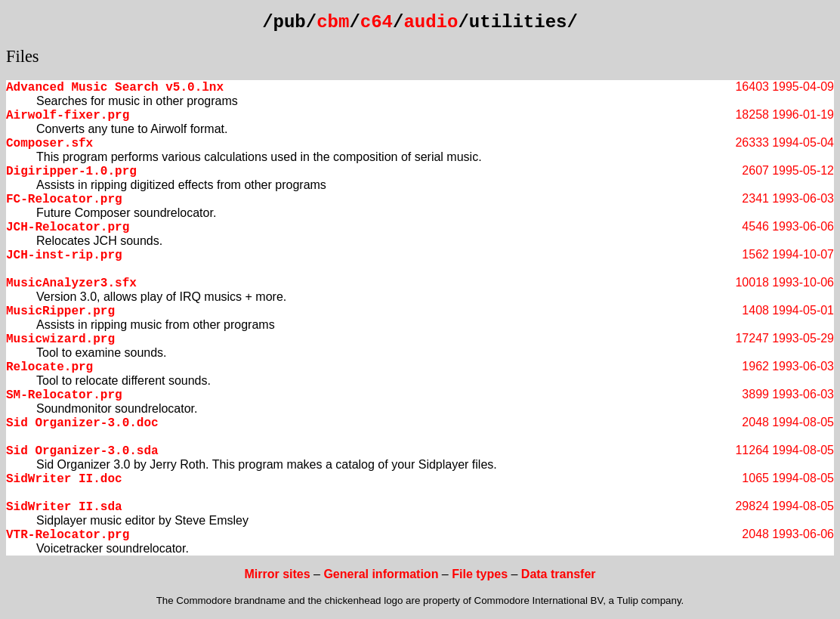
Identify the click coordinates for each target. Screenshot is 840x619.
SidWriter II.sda (64, 507)
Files (23, 56)
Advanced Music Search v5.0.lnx (115, 88)
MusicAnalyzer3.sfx (71, 283)
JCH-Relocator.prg (68, 227)
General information (381, 574)
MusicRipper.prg (60, 311)
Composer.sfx (49, 144)
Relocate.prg (49, 367)
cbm (333, 22)
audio (431, 22)
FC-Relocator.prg (64, 200)
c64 (377, 22)
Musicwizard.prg (60, 339)
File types (480, 574)
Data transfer (559, 574)
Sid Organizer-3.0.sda (82, 451)
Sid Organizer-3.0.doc (82, 423)
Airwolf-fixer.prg (68, 116)
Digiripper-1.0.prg (71, 172)
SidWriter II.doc (64, 479)
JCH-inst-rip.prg (64, 255)
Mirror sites (277, 574)
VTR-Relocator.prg (68, 535)
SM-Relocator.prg (64, 395)
